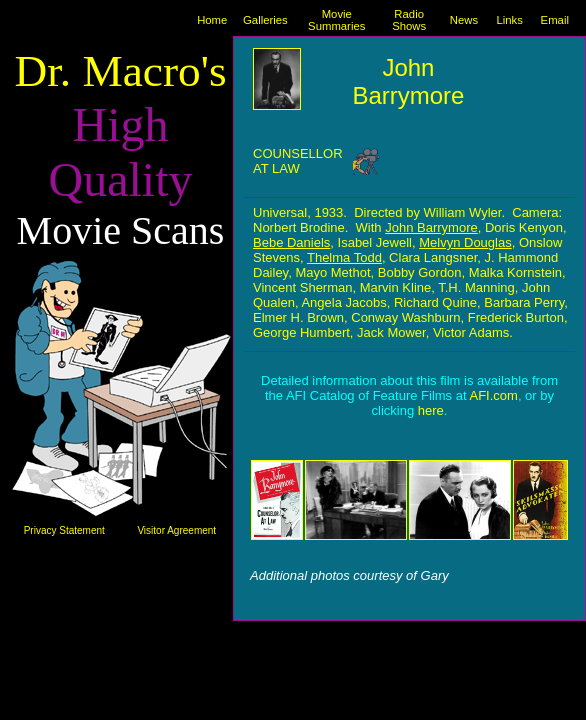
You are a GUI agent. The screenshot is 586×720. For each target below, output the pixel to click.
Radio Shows (409, 20)
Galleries (265, 20)
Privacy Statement (64, 530)
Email (555, 20)
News (464, 20)
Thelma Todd (344, 257)
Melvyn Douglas (465, 242)
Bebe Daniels (291, 242)
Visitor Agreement (176, 530)
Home (212, 20)
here (431, 410)
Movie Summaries (336, 20)
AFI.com (493, 395)
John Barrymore (431, 227)
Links (509, 20)
